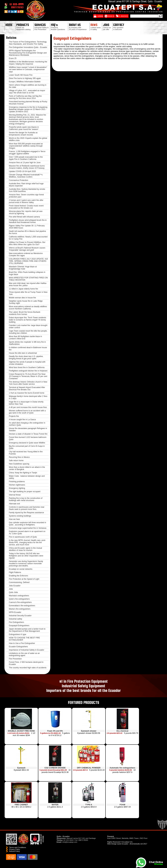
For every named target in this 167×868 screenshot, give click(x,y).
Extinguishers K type (17, 634)
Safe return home (16, 461)
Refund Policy (15, 851)
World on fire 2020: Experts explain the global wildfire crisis (28, 139)
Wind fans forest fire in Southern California (27, 367)
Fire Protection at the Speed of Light (24, 579)
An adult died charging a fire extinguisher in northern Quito (27, 424)
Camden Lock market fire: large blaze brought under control (28, 326)
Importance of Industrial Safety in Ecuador (26, 650)
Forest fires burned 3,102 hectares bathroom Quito (28, 438)
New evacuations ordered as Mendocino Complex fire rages (26, 254)
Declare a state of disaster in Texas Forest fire (28, 434)
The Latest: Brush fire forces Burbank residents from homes (25, 313)
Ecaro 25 (13, 58)
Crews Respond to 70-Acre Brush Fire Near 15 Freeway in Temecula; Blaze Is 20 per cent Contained (28, 376)
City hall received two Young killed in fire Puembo (26, 453)
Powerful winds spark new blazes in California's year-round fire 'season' (24, 128)
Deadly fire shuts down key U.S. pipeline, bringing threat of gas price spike (26, 357)
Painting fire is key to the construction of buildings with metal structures (26, 499)
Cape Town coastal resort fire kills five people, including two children (28, 332)
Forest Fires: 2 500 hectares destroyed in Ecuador (26, 663)
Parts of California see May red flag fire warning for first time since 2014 (25, 97)
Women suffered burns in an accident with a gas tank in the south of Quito (27, 412)
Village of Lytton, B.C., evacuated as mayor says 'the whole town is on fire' (27, 92)
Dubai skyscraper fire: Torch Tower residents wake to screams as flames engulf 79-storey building (28, 320)
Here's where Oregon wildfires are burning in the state (28, 86)
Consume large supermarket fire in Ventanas (28, 528)
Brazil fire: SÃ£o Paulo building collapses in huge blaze (27, 273)
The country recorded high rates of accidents (28, 668)
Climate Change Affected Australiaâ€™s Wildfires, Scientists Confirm (26, 176)
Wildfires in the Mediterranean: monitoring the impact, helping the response (28, 63)
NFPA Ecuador (15, 612)
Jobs (11, 589)
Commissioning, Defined (19, 582)
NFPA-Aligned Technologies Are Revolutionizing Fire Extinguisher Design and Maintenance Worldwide (28, 53)
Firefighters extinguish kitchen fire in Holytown (28, 371)
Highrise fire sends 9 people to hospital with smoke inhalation (27, 363)
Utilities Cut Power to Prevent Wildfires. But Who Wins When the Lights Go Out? (27, 243)
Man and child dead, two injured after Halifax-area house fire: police (28, 284)
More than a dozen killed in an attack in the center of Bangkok (27, 468)
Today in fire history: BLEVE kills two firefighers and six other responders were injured (26, 556)
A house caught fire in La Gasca (22, 420)
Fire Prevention (15, 659)
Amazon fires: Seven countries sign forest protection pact (26, 196)
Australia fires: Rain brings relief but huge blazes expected (26, 185)
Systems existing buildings (20, 516)
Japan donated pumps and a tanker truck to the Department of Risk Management (27, 630)
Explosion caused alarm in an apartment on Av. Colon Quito (27, 533)
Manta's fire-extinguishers (20, 609)
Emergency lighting (17, 488)
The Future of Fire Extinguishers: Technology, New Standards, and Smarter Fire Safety (28, 43)
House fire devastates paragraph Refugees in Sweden (28, 429)
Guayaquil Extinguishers (19, 626)
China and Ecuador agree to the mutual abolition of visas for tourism (25, 549)
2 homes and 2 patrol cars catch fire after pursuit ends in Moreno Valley (26, 201)
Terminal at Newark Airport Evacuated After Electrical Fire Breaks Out (27, 389)
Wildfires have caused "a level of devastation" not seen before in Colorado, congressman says (28, 69)
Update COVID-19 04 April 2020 (22, 171)
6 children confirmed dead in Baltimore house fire (28, 349)
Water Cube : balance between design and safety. (27, 477)
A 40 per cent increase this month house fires (28, 407)
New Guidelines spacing (19, 464)
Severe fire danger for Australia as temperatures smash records (23, 134)
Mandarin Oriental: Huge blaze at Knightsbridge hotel (23, 268)
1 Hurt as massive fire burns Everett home (27, 393)
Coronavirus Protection (19, 180)
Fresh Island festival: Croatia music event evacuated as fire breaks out (26, 207)
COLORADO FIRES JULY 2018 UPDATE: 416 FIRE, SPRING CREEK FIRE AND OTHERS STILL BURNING (28, 261)
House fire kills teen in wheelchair (23, 353)
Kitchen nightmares (17, 485)
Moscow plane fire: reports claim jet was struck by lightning (26, 212)
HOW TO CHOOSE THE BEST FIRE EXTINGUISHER (24, 639)
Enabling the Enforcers (18, 576)
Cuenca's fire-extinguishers (20, 602)
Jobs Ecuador (15, 586)
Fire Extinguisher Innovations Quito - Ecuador (28, 47)
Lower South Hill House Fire (21, 75)
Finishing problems (17, 482)
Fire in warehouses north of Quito (23, 537)
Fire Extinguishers (16, 622)
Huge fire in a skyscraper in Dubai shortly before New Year (26, 403)
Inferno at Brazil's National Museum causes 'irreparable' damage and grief (27, 249)
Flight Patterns (15, 572)
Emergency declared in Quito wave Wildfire (27, 443)
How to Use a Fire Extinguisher (22, 643)
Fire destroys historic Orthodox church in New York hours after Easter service (28, 383)
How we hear (14, 519)
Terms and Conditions (18, 847)
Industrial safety (15, 619)
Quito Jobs (13, 592)
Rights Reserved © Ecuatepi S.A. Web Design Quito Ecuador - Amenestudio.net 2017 (127, 843)
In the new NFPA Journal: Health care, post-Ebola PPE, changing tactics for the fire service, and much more (27, 542)
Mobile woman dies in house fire (22, 298)
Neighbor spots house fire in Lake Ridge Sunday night (26, 302)
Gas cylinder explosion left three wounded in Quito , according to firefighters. (27, 524)
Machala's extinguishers (19, 596)
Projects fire (14, 416)
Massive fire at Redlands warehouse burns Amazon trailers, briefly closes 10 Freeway (27, 167)
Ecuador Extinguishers (18, 647)
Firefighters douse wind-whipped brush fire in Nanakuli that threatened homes (28, 221)
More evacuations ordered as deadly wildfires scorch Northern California (28, 308)
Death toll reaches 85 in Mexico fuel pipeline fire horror (27, 232)
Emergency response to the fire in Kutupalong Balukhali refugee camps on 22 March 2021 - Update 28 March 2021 (28, 109)
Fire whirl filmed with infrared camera (24, 217)
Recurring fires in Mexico (19, 457)
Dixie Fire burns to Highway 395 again (25, 78)
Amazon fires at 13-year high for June (25, 163)
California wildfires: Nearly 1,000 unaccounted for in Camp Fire (28, 238)
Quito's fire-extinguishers (19, 599)
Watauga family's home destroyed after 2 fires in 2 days (28, 397)
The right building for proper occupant (25, 492)
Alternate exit (14, 504)
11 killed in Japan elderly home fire (23, 289)
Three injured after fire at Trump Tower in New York (28, 293)
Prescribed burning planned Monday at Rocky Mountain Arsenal (28, 103)
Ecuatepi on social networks (21, 569)
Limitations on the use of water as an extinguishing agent (24, 654)
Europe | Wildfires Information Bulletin (25, 82)
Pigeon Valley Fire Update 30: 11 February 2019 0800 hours (27, 227)
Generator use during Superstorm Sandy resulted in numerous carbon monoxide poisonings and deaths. (26, 564)
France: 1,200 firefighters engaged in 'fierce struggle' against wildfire (27, 153)
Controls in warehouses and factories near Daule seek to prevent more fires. (27, 508)
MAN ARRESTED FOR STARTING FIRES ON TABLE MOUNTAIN (28, 279)
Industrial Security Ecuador (20, 616)
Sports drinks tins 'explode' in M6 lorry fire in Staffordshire (27, 343)
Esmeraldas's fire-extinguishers (22, 606)
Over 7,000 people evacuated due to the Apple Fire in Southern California (26, 158)
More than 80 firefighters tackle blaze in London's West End (25, 338)
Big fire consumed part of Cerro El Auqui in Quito (27, 447)
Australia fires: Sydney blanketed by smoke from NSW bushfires (27, 190)
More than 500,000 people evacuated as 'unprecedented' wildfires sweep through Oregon (26, 146)
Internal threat (15, 495)
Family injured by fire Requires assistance (26, 513)
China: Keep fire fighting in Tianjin (23, 473)
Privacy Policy (15, 849)
